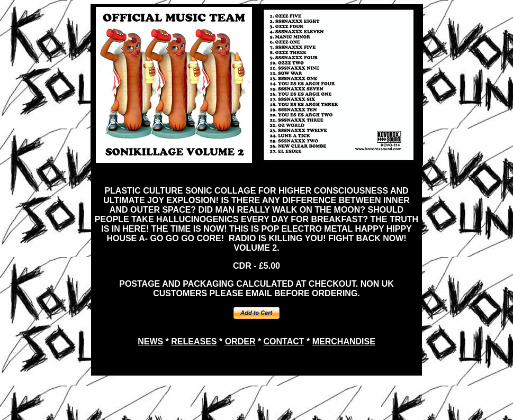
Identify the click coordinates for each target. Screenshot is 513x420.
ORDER (240, 341)
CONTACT (284, 341)
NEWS (150, 341)
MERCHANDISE (344, 341)
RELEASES (194, 341)
